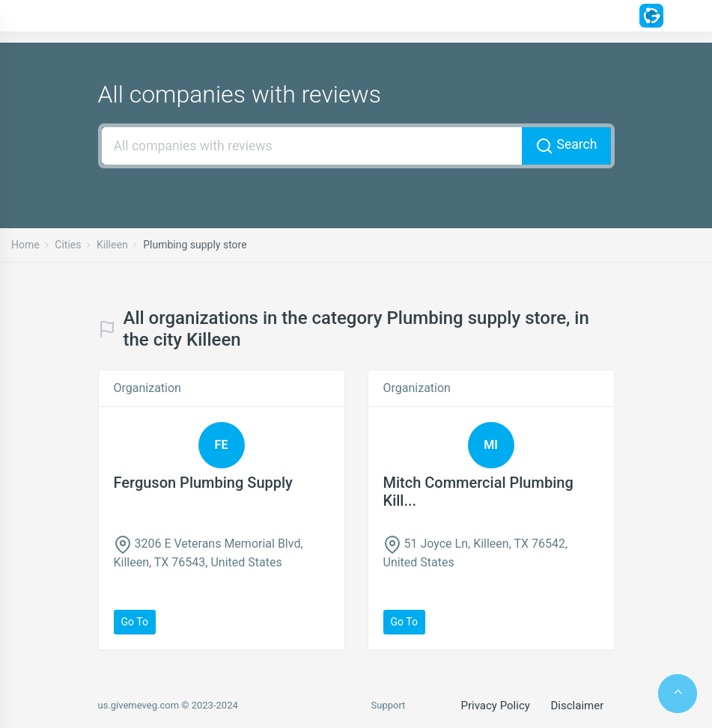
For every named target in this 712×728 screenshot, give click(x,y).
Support (389, 705)
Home (25, 245)
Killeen (112, 245)
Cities (68, 245)
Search (566, 146)
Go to (135, 622)
